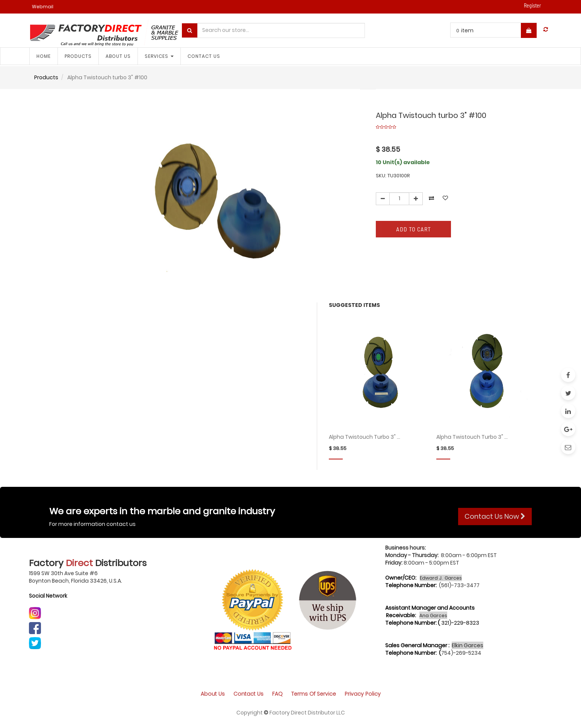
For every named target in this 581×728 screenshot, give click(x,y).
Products (46, 77)
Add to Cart (414, 229)
